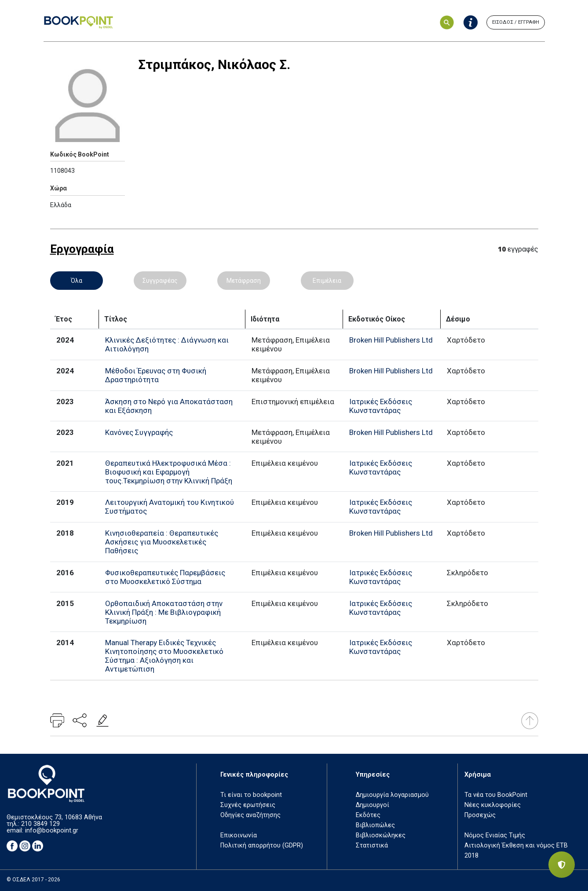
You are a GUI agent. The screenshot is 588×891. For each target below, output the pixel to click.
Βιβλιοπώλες (375, 825)
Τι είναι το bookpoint (251, 795)
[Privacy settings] (562, 865)
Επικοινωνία (239, 835)
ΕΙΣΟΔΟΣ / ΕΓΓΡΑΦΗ (516, 22)
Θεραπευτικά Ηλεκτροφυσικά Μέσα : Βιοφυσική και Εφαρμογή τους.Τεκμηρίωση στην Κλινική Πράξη (169, 472)
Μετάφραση (244, 281)
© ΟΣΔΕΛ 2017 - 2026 (33, 880)
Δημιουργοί (373, 805)
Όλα (77, 281)
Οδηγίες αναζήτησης (250, 815)
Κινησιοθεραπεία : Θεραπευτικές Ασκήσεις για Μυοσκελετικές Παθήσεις (162, 542)
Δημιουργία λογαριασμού (392, 795)
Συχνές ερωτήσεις (248, 805)
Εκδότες (368, 815)
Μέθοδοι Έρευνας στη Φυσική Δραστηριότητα (156, 375)
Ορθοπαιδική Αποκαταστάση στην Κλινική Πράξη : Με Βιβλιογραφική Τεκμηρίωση (164, 612)
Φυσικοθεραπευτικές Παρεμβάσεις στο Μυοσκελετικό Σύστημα (165, 577)
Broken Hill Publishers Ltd (391, 340)
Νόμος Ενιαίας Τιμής (495, 835)
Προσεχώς (480, 815)
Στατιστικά (372, 845)
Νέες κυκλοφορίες (493, 805)
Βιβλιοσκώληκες (381, 835)
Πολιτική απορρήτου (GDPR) (262, 845)
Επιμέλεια (327, 281)
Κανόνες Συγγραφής (139, 432)
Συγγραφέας (160, 281)
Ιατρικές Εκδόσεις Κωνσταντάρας (381, 406)
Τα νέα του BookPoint (496, 795)
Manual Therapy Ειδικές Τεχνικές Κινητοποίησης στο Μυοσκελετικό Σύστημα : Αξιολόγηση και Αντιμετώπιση (164, 656)
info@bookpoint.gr (52, 831)
